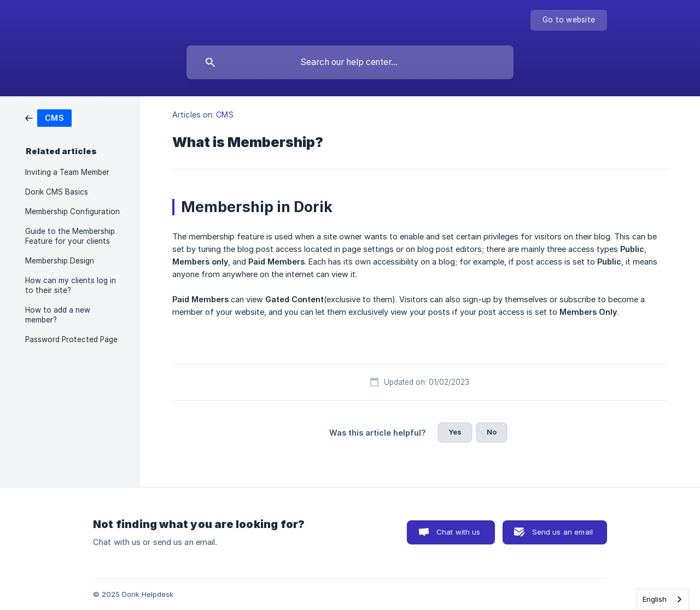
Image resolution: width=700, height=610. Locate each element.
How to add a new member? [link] (58, 315)
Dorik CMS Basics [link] (57, 192)
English (655, 599)
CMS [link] (224, 115)
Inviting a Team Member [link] (67, 172)
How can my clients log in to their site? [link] (71, 285)
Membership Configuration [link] (72, 212)
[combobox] (663, 599)
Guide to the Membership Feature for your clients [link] (70, 236)
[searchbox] (350, 62)
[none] (569, 20)
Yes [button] (455, 432)
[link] (48, 117)
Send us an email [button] (562, 532)
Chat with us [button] (459, 532)
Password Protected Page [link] (71, 339)
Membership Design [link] (60, 261)
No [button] (492, 432)
